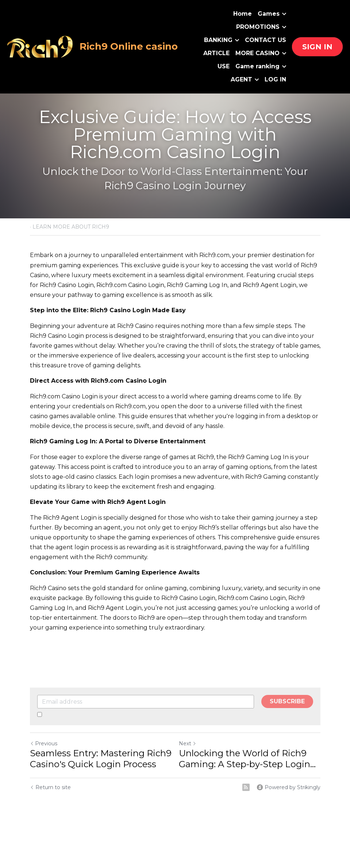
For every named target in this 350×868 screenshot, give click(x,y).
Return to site (50, 787)
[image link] (41, 46)
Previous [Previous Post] (44, 743)
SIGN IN (317, 47)
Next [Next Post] (188, 743)
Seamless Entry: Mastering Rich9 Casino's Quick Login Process (101, 759)
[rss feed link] (246, 787)
